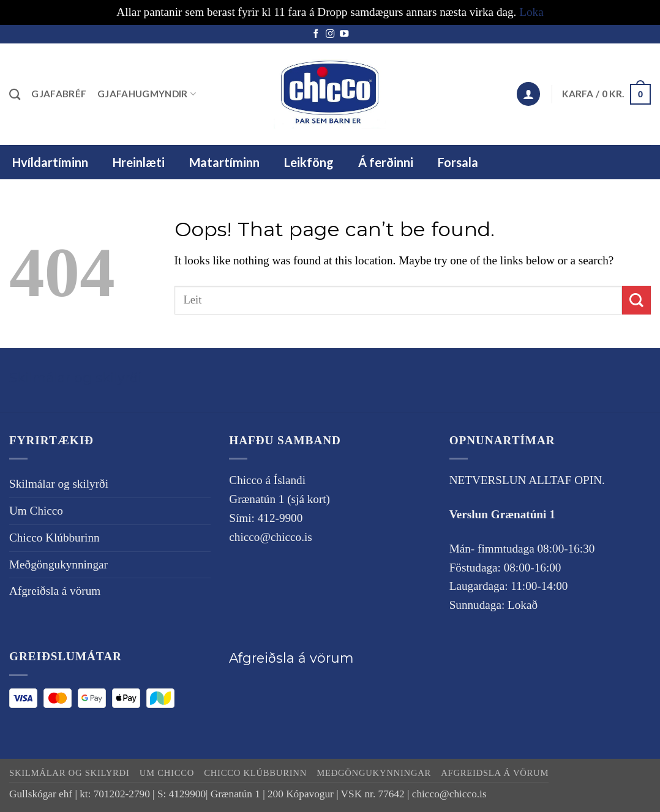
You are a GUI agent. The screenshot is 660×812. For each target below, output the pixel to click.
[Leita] (15, 94)
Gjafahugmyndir (147, 94)
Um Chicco (36, 511)
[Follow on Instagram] (330, 34)
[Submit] (636, 300)
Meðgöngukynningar (58, 564)
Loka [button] (531, 12)
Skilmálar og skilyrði (75, 378)
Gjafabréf (59, 94)
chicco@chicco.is (270, 537)
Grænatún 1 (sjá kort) (279, 499)
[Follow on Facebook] (316, 34)
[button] (528, 94)
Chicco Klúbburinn (54, 538)
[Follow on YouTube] (344, 34)
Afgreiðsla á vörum (55, 591)
